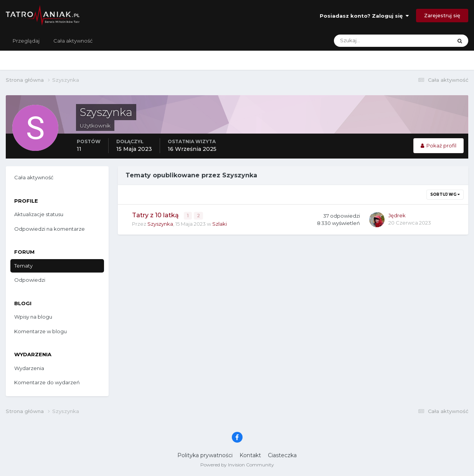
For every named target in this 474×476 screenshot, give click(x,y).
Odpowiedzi (30, 280)
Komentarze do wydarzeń (47, 382)
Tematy (23, 266)
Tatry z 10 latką (156, 215)
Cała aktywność (73, 41)
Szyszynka (160, 223)
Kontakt (250, 455)
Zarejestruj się (442, 15)
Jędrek (397, 215)
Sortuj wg (445, 194)
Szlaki (220, 223)
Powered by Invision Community (237, 465)
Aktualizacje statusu (39, 214)
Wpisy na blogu (33, 317)
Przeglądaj (26, 41)
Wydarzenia (29, 368)
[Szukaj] (363, 41)
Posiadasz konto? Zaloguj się (364, 16)
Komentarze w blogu (40, 331)
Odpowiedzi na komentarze (50, 229)
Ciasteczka (282, 455)
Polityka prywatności (205, 455)
